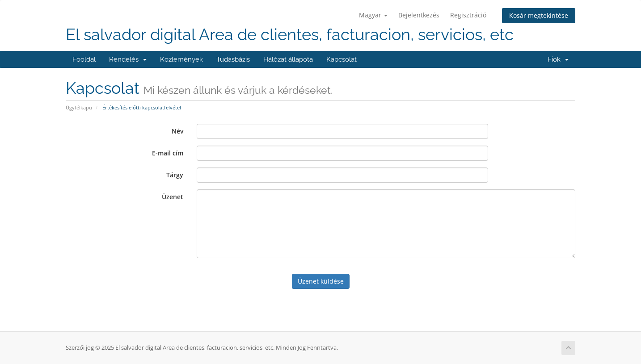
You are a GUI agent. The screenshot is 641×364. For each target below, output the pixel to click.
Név (177, 131)
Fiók (558, 59)
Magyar (373, 15)
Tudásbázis (233, 59)
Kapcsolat (342, 59)
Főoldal (84, 59)
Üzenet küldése (321, 281)
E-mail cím (168, 153)
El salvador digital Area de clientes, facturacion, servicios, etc (290, 35)
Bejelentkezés (419, 15)
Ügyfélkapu (79, 107)
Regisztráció (468, 15)
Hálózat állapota (288, 59)
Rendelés (128, 59)
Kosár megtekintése (539, 15)
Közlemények (181, 59)
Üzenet (173, 197)
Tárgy (175, 175)
